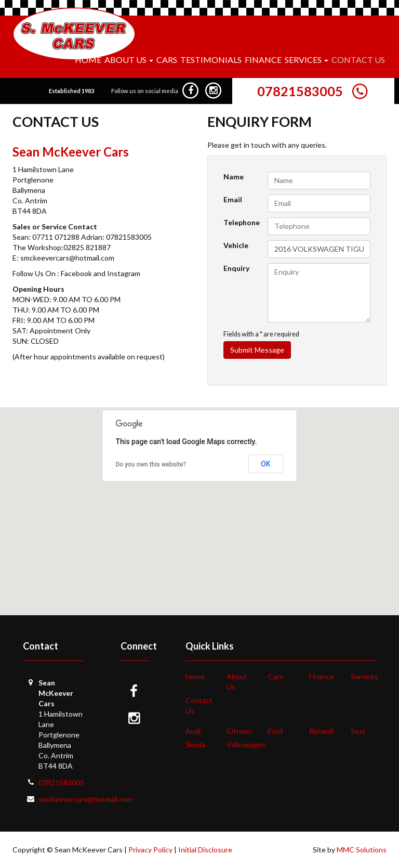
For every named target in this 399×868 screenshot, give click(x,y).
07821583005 (300, 91)
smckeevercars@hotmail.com (85, 799)
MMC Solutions (362, 850)
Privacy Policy (150, 850)
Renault (322, 731)
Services (364, 676)
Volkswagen (246, 744)
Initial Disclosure (205, 850)
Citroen (239, 731)
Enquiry (236, 268)
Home (88, 60)
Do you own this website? (151, 464)
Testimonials (211, 60)
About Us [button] (129, 60)
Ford (275, 731)
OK (266, 464)
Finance (263, 60)
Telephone (242, 222)
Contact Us (358, 60)
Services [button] (307, 60)
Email (233, 199)
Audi (193, 731)
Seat (358, 731)
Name (234, 177)
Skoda (195, 744)
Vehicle (236, 245)
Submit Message (257, 350)
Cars (167, 60)
